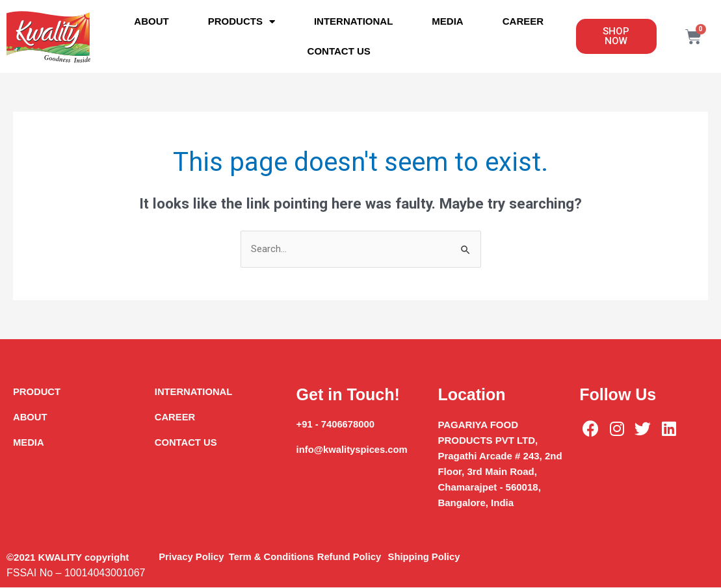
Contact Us (339, 51)
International (353, 21)
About (151, 21)
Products (242, 22)
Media (447, 21)
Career (523, 21)
